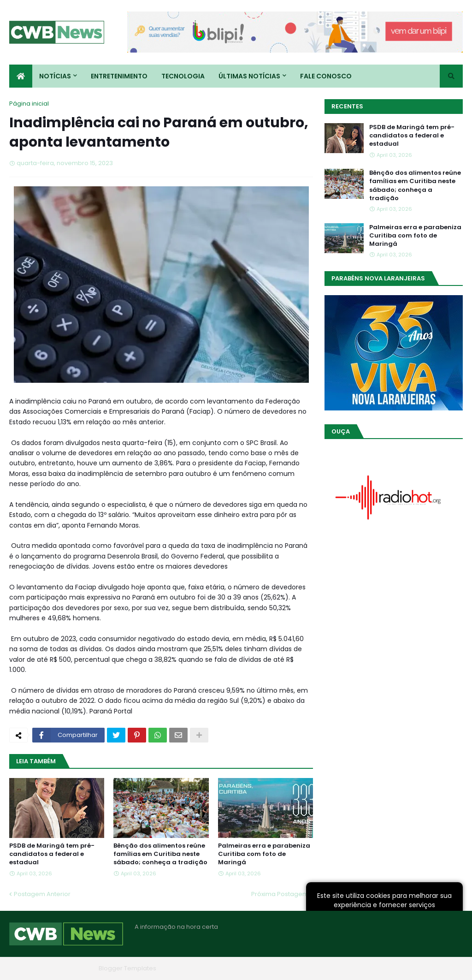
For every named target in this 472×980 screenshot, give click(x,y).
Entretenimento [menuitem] (119, 76)
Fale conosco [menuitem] (326, 76)
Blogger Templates (127, 968)
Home (324, 968)
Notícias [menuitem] (55, 76)
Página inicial (29, 104)
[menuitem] (21, 76)
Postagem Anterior (42, 894)
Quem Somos (364, 968)
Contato (407, 968)
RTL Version (446, 968)
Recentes (347, 106)
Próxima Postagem (280, 894)
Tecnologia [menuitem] (183, 76)
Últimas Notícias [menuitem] (249, 76)
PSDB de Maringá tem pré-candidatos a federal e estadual (52, 854)
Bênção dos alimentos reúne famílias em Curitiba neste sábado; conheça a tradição (160, 854)
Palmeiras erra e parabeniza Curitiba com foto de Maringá (264, 854)
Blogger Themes (70, 968)
